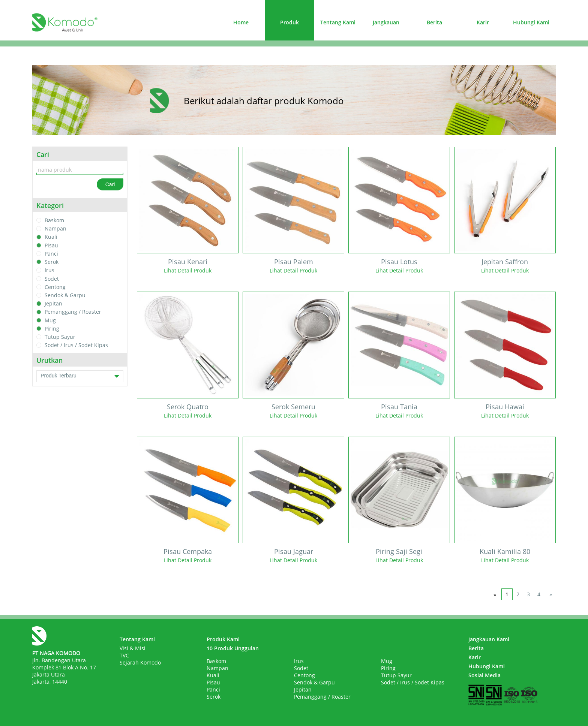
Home (241, 22)
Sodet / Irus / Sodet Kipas (76, 345)
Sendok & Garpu (65, 295)
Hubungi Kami (531, 22)
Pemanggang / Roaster (73, 312)
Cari (110, 184)
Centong (55, 287)
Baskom (54, 220)
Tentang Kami (338, 22)
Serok (52, 262)
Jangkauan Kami (489, 639)
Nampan (55, 228)
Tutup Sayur (60, 337)
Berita (434, 22)
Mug (50, 320)
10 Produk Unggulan (233, 648)
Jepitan (53, 303)
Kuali (51, 237)
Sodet (52, 279)
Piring (52, 329)
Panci (51, 254)
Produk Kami (223, 639)
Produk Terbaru (80, 376)
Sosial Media (484, 675)
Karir (483, 22)
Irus (49, 270)
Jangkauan (386, 22)
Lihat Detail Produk (188, 270)
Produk (289, 22)
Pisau (51, 245)
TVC (124, 655)
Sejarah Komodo (140, 662)
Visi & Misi (133, 648)
